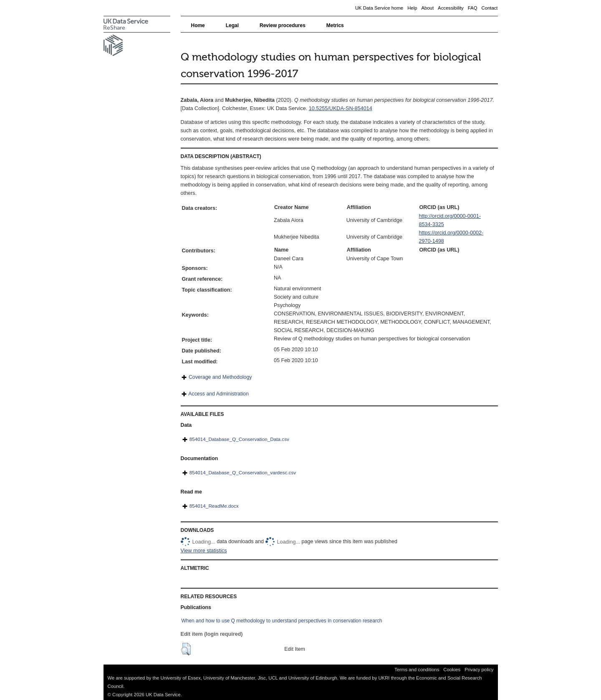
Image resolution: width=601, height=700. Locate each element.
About (427, 8)
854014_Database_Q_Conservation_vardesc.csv (243, 472)
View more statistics (204, 551)
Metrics (335, 25)
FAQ (473, 8)
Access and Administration (218, 394)
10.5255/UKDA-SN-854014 (341, 108)
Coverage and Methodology (220, 377)
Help (412, 8)
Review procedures (283, 25)
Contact (489, 8)
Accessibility (451, 8)
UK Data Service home (379, 8)
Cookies (452, 670)
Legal (232, 25)
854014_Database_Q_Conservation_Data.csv (239, 439)
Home (198, 25)
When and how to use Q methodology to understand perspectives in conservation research (282, 621)
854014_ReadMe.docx (214, 506)
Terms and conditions (417, 670)
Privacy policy (479, 670)
